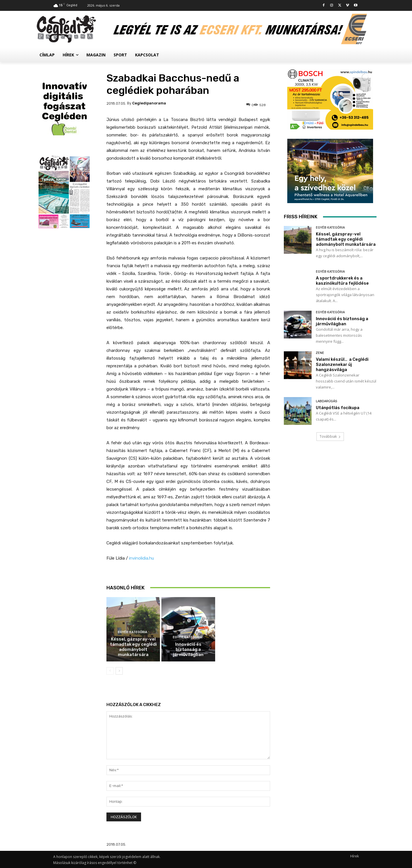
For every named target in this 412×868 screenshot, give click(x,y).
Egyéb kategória (133, 632)
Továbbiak (330, 436)
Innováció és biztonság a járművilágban (188, 649)
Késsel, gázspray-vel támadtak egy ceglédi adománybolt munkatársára (133, 647)
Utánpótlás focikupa (338, 408)
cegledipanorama (149, 103)
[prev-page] (110, 671)
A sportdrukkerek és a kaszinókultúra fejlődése (188, 585)
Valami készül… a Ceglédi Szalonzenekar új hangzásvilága (342, 364)
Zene (320, 353)
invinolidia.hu (141, 558)
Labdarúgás (326, 401)
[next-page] (119, 671)
